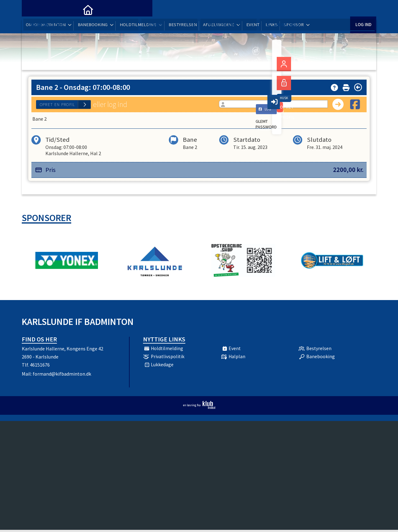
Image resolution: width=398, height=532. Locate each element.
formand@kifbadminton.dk (62, 376)
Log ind (363, 9)
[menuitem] (31, 9)
